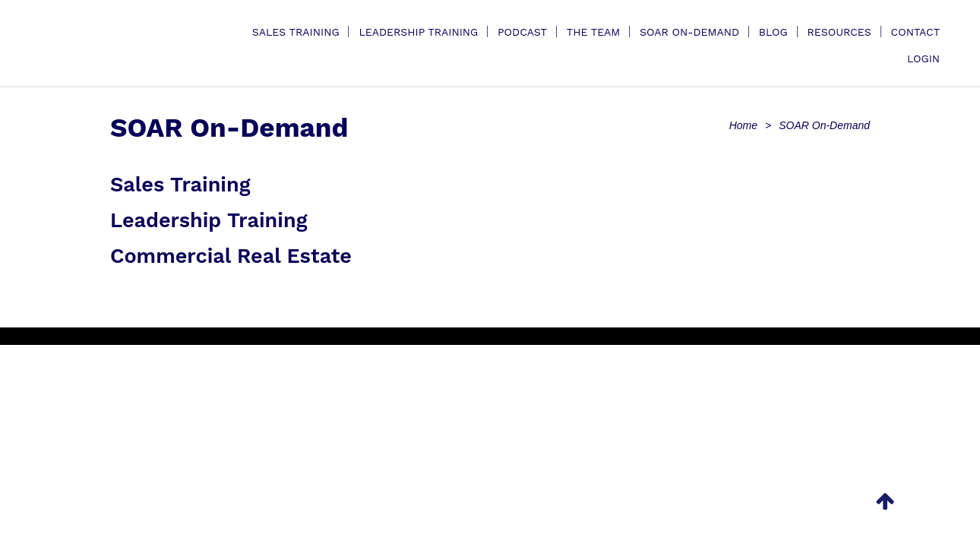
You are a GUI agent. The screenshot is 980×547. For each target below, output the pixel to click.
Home (743, 125)
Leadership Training (418, 32)
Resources (839, 32)
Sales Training (296, 32)
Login (923, 58)
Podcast (522, 32)
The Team (594, 32)
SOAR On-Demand (689, 32)
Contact (916, 32)
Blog (773, 32)
